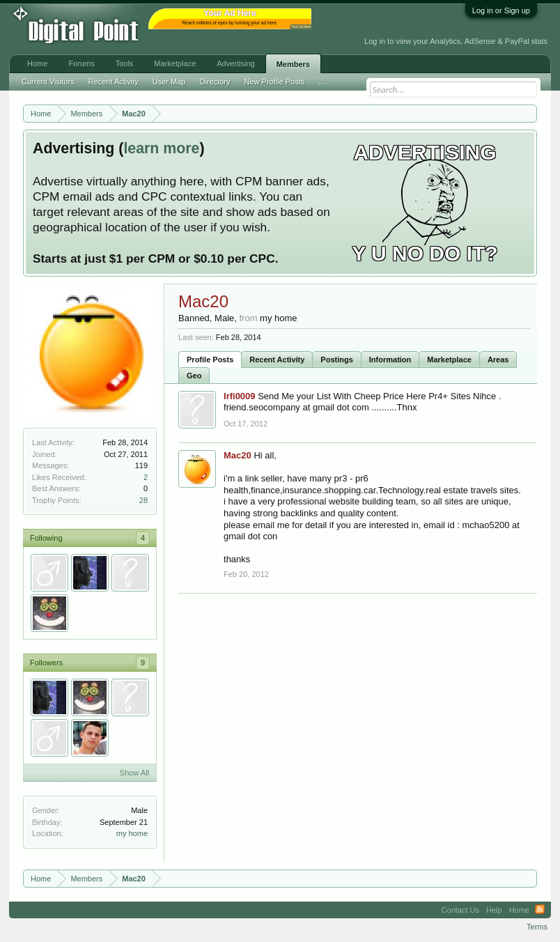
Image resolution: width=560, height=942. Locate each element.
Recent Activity (277, 360)
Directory (215, 82)
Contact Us (460, 910)
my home (132, 833)
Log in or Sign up (501, 10)
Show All (134, 773)
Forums (81, 63)
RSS (540, 910)
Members (293, 64)
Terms (537, 927)
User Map (169, 82)
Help (494, 910)
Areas (498, 360)
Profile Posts (210, 360)
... (321, 82)
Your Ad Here (301, 27)
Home (37, 63)
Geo (194, 376)
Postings (336, 360)
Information (390, 360)
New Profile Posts (274, 82)
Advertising (235, 63)
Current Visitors (48, 82)
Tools (125, 63)
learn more (161, 148)
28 (143, 500)
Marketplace (449, 360)
